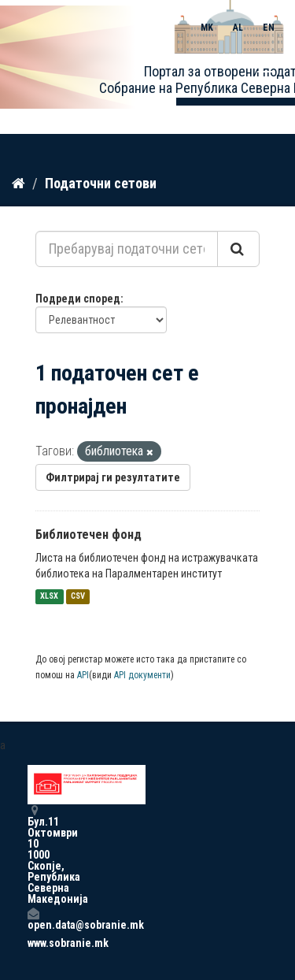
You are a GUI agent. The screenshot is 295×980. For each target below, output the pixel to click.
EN (269, 28)
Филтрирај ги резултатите (113, 477)
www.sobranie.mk (33, 943)
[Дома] (18, 184)
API (83, 675)
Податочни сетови (101, 183)
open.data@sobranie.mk (33, 919)
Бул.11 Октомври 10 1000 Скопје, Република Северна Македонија (33, 854)
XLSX (49, 597)
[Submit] (238, 249)
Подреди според (78, 299)
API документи (142, 675)
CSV (78, 597)
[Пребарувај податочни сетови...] (127, 249)
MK (207, 28)
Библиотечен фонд (88, 535)
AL (238, 28)
